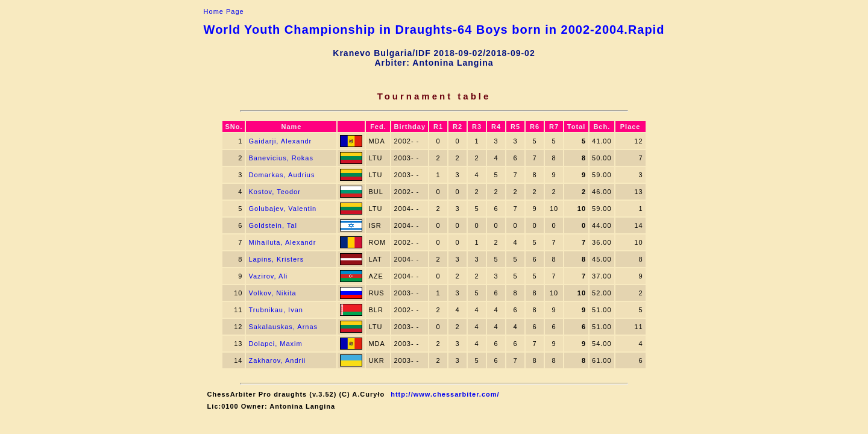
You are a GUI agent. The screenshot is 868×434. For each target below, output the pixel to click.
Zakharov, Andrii (277, 360)
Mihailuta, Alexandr (282, 242)
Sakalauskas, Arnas (283, 327)
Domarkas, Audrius (281, 175)
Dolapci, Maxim (275, 344)
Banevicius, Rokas (281, 158)
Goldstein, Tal (272, 225)
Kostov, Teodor (274, 192)
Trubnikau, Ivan (275, 310)
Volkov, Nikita (272, 293)
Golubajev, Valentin (282, 209)
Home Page (224, 11)
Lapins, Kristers (276, 259)
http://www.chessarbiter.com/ (445, 394)
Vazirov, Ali (268, 276)
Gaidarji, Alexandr (280, 141)
